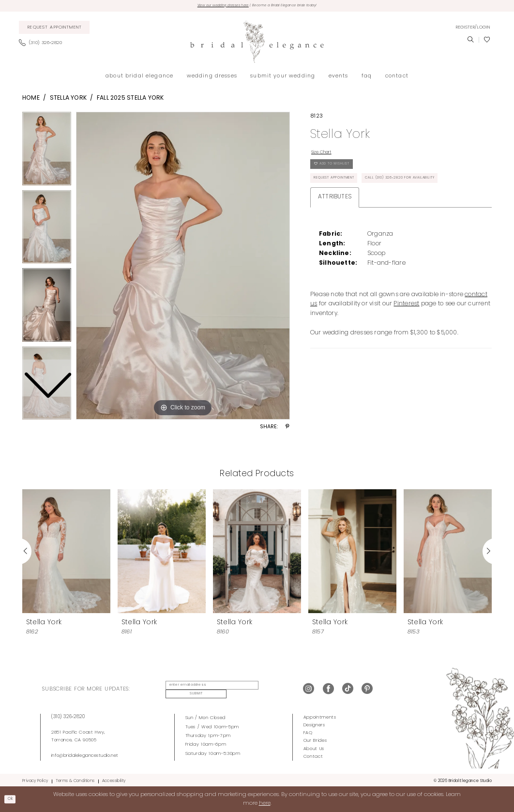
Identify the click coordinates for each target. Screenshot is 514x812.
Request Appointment (342, 191)
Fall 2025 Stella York (130, 100)
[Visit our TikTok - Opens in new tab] (348, 689)
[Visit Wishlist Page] (487, 42)
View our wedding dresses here (207, 7)
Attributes (335, 211)
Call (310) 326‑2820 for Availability (430, 191)
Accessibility (114, 779)
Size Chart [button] (326, 155)
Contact (313, 754)
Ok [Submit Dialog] (13, 799)
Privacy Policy (35, 779)
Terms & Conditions (75, 779)
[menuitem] (54, 30)
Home (31, 100)
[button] (473, 29)
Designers (314, 723)
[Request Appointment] (54, 30)
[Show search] (470, 42)
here (265, 803)
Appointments (320, 715)
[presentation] (66, 553)
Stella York (68, 100)
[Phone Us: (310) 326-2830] (43, 45)
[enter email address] (206, 689)
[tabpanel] (183, 268)
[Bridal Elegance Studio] (257, 44)
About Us (314, 746)
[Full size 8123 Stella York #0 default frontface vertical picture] (183, 268)
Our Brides (315, 738)
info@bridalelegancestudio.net (85, 753)
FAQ (308, 730)
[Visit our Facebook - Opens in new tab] (328, 689)
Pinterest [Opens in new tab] (406, 318)
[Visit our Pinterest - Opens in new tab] (367, 689)
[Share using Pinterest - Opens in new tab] (287, 429)
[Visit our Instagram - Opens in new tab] (309, 689)
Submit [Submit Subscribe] (269, 689)
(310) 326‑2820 (68, 714)
